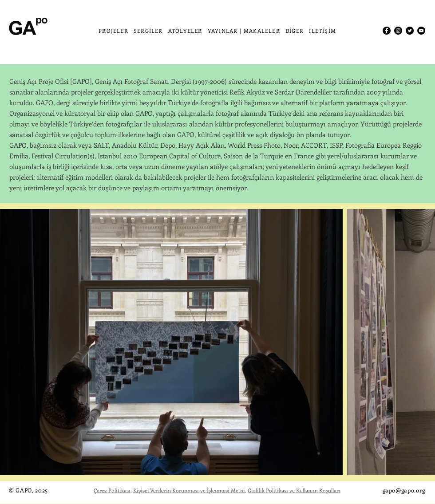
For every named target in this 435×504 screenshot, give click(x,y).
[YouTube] (421, 31)
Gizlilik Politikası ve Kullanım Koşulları (294, 490)
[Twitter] (410, 31)
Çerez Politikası (112, 490)
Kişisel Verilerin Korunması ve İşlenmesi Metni (189, 490)
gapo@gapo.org (404, 490)
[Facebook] (387, 31)
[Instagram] (398, 31)
